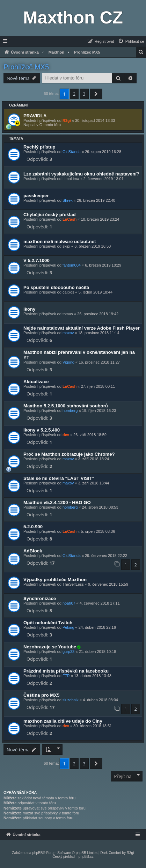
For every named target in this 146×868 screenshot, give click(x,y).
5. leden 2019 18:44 (96, 292)
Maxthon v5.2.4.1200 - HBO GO (57, 502)
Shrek (68, 200)
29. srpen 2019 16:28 (103, 152)
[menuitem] (131, 41)
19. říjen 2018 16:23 (99, 411)
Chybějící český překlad (50, 215)
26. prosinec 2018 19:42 (98, 314)
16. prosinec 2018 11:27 (99, 362)
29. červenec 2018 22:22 (106, 556)
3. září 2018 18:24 (94, 459)
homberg (70, 411)
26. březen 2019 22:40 (96, 200)
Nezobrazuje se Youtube (50, 647)
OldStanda (72, 152)
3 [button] (84, 94)
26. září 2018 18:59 (90, 435)
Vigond (68, 362)
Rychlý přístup (39, 147)
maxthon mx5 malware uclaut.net (60, 242)
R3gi (67, 120)
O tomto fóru (50, 125)
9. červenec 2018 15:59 (108, 584)
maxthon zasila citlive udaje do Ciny (63, 721)
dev (66, 435)
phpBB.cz (86, 857)
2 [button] (74, 94)
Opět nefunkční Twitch (48, 623)
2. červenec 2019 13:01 (104, 179)
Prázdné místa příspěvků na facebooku (66, 671)
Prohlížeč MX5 (26, 67)
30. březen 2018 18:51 (93, 726)
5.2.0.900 (33, 527)
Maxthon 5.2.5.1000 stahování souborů (66, 406)
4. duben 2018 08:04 (100, 700)
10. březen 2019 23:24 (100, 219)
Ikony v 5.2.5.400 (42, 430)
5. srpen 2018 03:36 (98, 531)
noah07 (69, 603)
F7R (66, 676)
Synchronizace (40, 598)
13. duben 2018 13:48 (93, 676)
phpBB (37, 853)
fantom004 (72, 265)
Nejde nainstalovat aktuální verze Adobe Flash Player (82, 328)
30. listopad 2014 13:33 (95, 120)
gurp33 (68, 652)
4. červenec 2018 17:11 (100, 603)
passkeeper (36, 196)
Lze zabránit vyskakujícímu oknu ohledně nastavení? (81, 174)
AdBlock (33, 551)
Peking (68, 627)
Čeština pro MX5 (41, 695)
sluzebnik (71, 700)
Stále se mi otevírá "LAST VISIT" (59, 478)
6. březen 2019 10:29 (103, 265)
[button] (96, 94)
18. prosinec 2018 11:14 (99, 333)
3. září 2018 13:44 (94, 483)
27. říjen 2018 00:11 (98, 386)
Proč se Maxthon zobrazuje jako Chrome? (69, 454)
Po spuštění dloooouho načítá (56, 287)
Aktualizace (36, 382)
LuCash (70, 219)
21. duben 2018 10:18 (97, 652)
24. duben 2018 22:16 (97, 627)
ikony (29, 309)
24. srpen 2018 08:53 (100, 507)
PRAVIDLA (35, 116)
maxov (68, 333)
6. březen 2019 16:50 (93, 246)
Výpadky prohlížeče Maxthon (55, 580)
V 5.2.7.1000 (36, 260)
